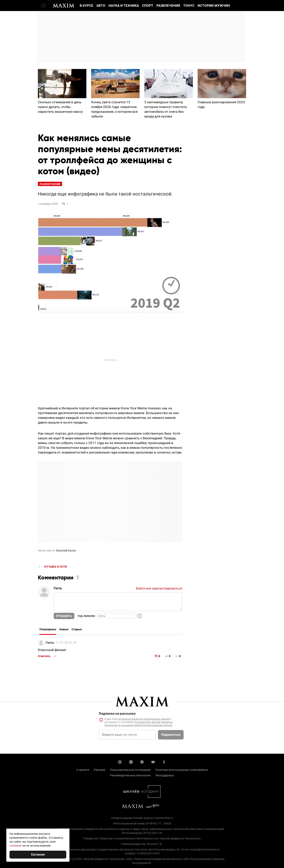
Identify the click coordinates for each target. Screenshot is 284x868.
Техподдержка (165, 775)
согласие (15, 845)
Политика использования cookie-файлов (182, 770)
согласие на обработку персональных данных (143, 719)
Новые (64, 629)
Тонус (189, 6)
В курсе (86, 6)
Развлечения (168, 6)
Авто (101, 6)
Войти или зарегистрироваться (159, 588)
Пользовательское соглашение (130, 770)
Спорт (148, 6)
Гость (50, 643)
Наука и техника (124, 6)
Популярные (48, 629)
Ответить (44, 656)
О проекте (83, 770)
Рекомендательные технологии (130, 775)
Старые (77, 629)
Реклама (100, 770)
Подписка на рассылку (117, 713)
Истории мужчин (214, 6)
